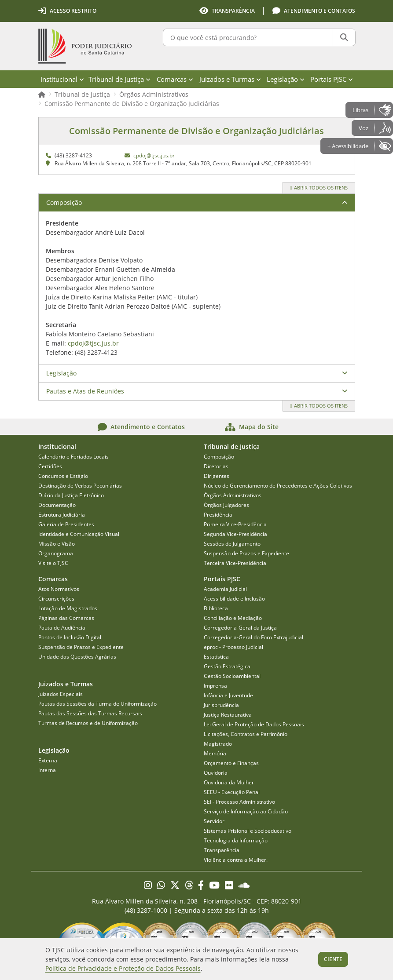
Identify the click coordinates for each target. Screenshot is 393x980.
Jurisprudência (221, 705)
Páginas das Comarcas (66, 618)
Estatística (216, 657)
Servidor (214, 821)
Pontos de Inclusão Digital (70, 637)
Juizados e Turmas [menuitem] (230, 79)
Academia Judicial (225, 589)
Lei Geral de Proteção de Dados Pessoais (254, 724)
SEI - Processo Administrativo (239, 802)
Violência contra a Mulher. (236, 860)
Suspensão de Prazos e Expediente (246, 553)
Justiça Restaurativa (228, 715)
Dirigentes (217, 476)
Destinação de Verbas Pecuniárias (80, 486)
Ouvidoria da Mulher (229, 782)
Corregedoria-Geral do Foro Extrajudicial (253, 637)
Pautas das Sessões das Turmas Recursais (90, 713)
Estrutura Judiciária (62, 515)
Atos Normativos (59, 589)
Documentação (57, 505)
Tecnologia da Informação (236, 840)
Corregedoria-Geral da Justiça (240, 628)
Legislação (61, 373)
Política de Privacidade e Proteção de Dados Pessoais (123, 968)
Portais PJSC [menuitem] (332, 79)
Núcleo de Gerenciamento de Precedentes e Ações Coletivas (278, 486)
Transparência (222, 850)
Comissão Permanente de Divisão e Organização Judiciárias (132, 104)
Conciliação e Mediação (233, 618)
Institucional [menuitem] (62, 79)
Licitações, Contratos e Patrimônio (246, 734)
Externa (48, 760)
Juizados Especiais (61, 694)
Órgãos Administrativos (154, 94)
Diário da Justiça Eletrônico (71, 495)
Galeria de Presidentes (66, 524)
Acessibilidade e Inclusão (234, 599)
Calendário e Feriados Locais (73, 457)
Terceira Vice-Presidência (235, 563)
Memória (215, 753)
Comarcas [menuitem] (175, 79)
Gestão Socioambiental (232, 676)
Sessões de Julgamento (232, 544)
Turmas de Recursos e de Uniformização (88, 723)
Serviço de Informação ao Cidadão (246, 811)
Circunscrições (56, 599)
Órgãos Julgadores (226, 505)
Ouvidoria (216, 773)
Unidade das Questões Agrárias (77, 657)
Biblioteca (216, 608)
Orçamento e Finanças (231, 763)
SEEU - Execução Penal (232, 792)
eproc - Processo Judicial (233, 647)
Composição (64, 202)
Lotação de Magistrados (68, 608)
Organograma (56, 553)
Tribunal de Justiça (82, 94)
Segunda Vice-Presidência (235, 534)
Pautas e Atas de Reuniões (85, 391)
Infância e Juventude (228, 695)
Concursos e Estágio (63, 476)
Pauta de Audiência (62, 628)
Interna (47, 770)
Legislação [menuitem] (286, 79)
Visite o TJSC (53, 563)
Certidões (50, 466)
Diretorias (216, 466)
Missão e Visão (57, 544)
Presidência (218, 515)
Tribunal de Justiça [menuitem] (119, 79)
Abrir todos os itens (319, 188)
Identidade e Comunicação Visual (79, 534)
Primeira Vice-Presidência (235, 524)
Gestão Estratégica (227, 666)
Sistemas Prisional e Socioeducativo (248, 831)
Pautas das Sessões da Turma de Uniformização (97, 704)
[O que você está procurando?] (248, 37)
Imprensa (215, 686)
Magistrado (218, 744)
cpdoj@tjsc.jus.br (154, 155)
